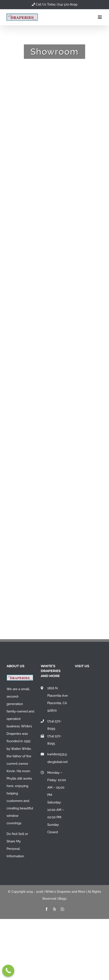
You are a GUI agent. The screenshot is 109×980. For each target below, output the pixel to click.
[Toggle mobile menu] (100, 17)
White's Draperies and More (65, 892)
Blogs (62, 899)
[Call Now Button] (8, 971)
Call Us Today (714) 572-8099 (54, 4)
